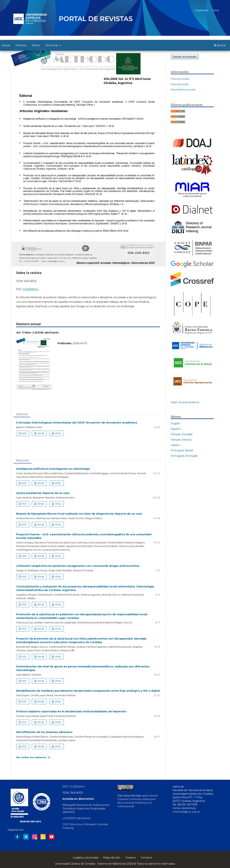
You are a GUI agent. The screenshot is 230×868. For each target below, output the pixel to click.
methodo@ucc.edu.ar (186, 812)
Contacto (147, 858)
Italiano (175, 445)
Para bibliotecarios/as (183, 90)
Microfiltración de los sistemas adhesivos (44, 732)
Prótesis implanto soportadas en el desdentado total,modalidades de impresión (71, 711)
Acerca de (52, 45)
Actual (6, 45)
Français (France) (181, 440)
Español (176, 429)
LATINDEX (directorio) (76, 818)
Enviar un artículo (185, 57)
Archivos (21, 45)
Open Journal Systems (185, 402)
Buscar (220, 45)
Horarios (131, 858)
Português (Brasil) (182, 450)
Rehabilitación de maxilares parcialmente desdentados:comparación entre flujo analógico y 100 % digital (88, 691)
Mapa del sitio (112, 858)
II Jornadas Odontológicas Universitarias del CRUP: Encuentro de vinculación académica (77, 423)
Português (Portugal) (184, 456)
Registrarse (202, 10)
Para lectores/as (180, 79)
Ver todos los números (31, 757)
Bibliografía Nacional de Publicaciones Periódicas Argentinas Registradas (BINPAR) (86, 809)
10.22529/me (30, 289)
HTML (58, 433)
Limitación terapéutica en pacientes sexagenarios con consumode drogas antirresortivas (78, 566)
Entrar (216, 10)
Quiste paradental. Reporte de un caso (43, 493)
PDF (24, 433)
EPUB (41, 433)
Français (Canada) (182, 434)
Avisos (36, 45)
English (175, 423)
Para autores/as (180, 84)
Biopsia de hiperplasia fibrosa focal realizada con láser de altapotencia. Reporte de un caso (79, 514)
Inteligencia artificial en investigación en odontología (53, 469)
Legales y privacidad (85, 858)
